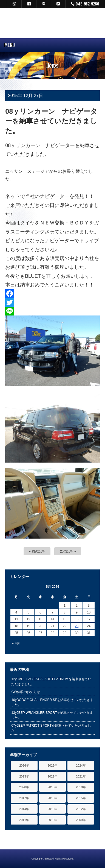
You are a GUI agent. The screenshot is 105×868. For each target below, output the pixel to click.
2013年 (53, 809)
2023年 (24, 776)
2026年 (24, 765)
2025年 (53, 765)
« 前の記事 (37, 551)
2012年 (81, 809)
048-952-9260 (85, 4)
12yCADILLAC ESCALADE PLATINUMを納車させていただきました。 (51, 682)
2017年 (24, 798)
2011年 (24, 820)
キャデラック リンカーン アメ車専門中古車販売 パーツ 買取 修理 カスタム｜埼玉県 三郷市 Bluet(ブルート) (52, 23)
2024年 (81, 765)
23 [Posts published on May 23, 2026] (77, 626)
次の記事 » (68, 551)
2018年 (81, 787)
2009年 (81, 820)
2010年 (53, 820)
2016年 (53, 798)
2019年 (53, 787)
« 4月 (16, 643)
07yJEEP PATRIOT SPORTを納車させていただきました (51, 728)
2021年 (81, 776)
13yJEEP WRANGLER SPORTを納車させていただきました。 (52, 715)
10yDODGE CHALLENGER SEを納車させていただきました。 (52, 702)
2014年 (24, 809)
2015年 (81, 798)
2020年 (24, 787)
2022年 (53, 776)
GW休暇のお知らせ (26, 692)
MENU (7, 45)
